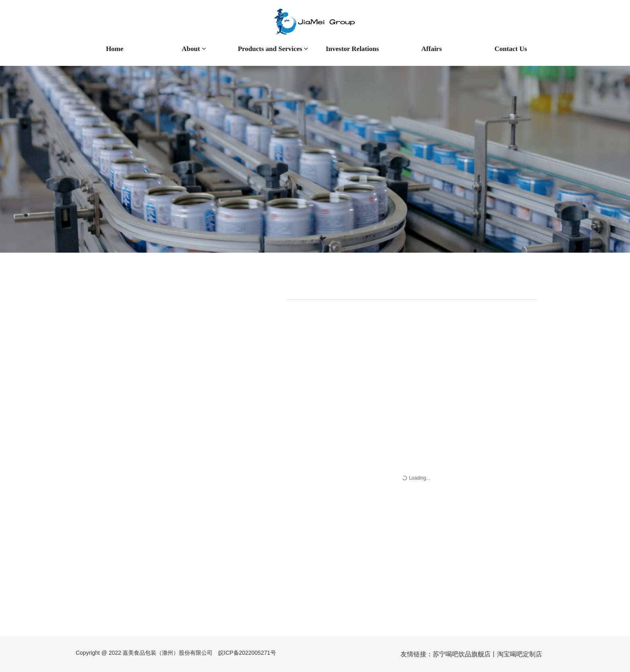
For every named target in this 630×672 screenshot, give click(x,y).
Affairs (432, 49)
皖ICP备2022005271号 (247, 653)
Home (115, 49)
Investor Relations (352, 49)
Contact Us (511, 49)
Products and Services (273, 49)
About (194, 49)
